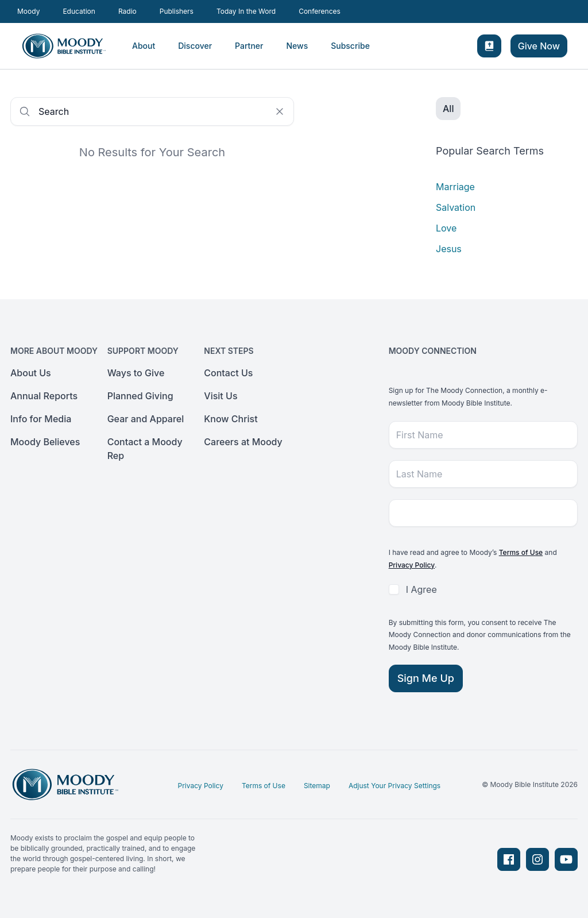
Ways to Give (136, 373)
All (448, 109)
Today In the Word (246, 11)
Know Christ (231, 419)
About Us (31, 373)
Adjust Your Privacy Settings (394, 786)
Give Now (539, 46)
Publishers (177, 11)
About (144, 46)
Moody (28, 11)
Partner (249, 46)
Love (446, 228)
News (297, 46)
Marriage (455, 187)
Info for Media (41, 419)
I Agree (421, 589)
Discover (195, 46)
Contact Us (228, 373)
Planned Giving (140, 396)
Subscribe (350, 46)
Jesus (449, 249)
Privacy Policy (412, 565)
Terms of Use (521, 552)
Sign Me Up (426, 678)
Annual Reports (44, 396)
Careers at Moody (243, 442)
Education (79, 11)
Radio (127, 11)
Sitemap (317, 786)
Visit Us (220, 396)
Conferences (320, 11)
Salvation (456, 207)
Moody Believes (45, 442)
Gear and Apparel (146, 419)
